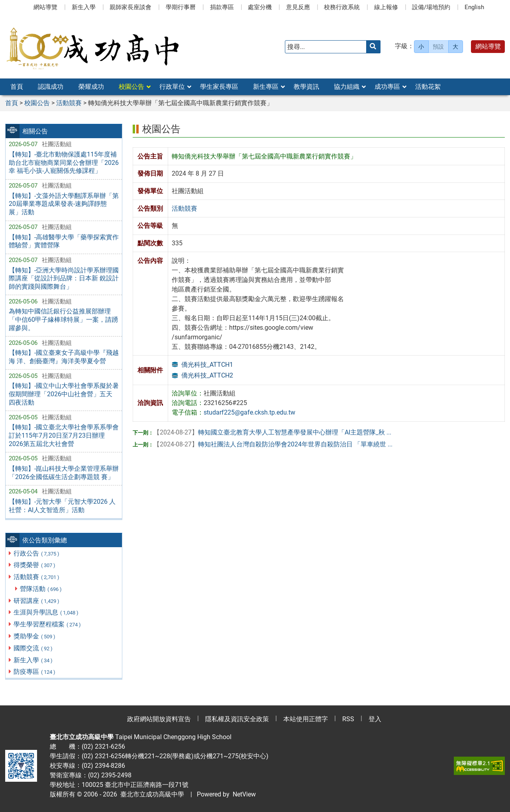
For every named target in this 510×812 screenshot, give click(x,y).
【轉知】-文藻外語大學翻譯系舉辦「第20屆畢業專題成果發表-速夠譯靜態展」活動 (64, 204)
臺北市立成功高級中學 (151, 794)
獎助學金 (35, 636)
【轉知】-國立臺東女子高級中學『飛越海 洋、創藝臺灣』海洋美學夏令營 (64, 357)
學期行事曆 (181, 7)
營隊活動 (41, 589)
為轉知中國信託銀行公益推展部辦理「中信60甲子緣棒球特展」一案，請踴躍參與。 (63, 320)
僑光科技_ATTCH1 (207, 365)
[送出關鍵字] (373, 47)
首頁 (17, 87)
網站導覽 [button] (488, 46)
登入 (375, 719)
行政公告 (37, 553)
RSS (348, 719)
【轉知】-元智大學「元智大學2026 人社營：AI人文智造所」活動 (62, 506)
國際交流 (33, 648)
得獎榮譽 (35, 565)
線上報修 (386, 7)
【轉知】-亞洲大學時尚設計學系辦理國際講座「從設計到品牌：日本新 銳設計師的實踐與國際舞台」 (64, 279)
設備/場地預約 (431, 7)
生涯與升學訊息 (46, 612)
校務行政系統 (342, 7)
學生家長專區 (219, 87)
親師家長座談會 (130, 7)
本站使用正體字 (306, 719)
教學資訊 (306, 87)
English (474, 7)
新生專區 (266, 87)
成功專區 (387, 87)
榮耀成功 (91, 87)
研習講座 (37, 601)
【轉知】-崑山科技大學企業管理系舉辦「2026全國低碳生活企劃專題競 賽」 (64, 473)
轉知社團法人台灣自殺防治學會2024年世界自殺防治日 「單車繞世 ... (273, 444)
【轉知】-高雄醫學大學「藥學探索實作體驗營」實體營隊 (64, 241)
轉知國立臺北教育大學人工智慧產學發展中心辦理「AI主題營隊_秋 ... (272, 432)
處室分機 (260, 7)
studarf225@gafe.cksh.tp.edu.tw (249, 412)
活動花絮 (428, 87)
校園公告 (131, 87)
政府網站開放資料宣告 (159, 719)
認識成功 (51, 87)
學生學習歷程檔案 (48, 624)
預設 (438, 47)
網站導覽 (45, 7)
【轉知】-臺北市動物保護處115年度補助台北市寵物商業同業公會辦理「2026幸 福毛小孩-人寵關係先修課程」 (64, 163)
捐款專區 (222, 7)
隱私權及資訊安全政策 (237, 719)
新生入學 (84, 7)
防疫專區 (35, 672)
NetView (244, 794)
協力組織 (347, 87)
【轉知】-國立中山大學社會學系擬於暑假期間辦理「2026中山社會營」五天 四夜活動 (64, 394)
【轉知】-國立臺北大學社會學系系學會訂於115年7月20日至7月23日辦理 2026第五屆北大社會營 (64, 435)
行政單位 (172, 87)
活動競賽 (37, 577)
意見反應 (298, 7)
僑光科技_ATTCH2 (207, 375)
